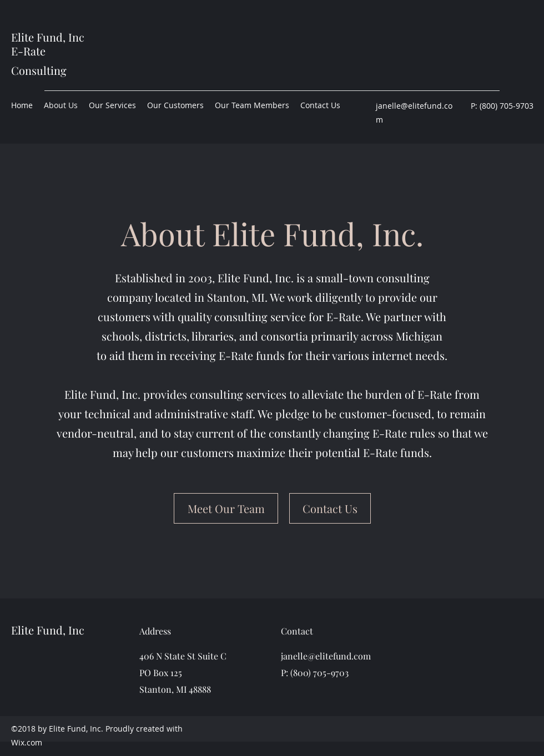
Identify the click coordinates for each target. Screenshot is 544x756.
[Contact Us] (330, 508)
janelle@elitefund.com (326, 656)
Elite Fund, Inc (48, 37)
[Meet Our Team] (226, 508)
